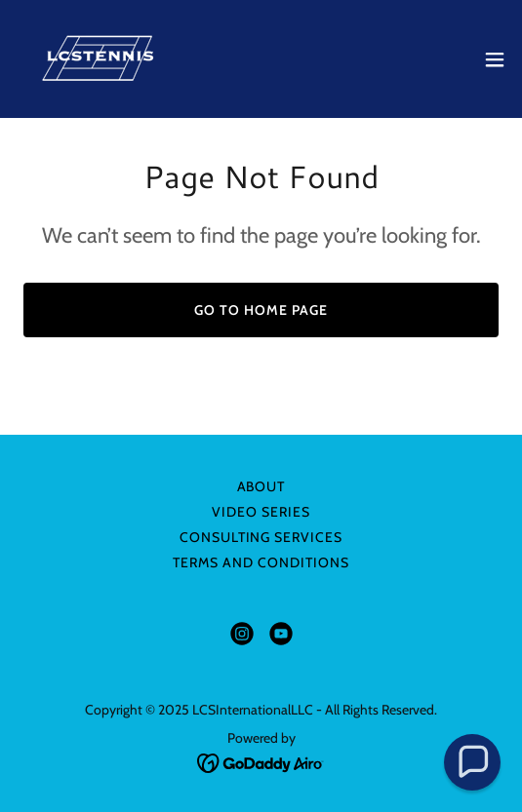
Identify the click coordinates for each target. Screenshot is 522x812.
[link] (107, 59)
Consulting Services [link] (261, 537)
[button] (495, 59)
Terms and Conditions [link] (261, 562)
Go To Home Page (261, 310)
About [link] (261, 486)
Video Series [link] (261, 512)
